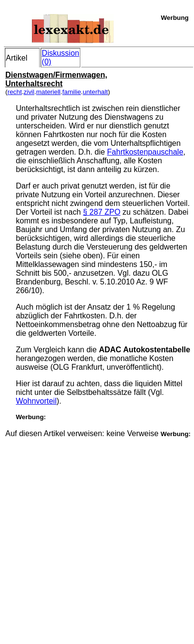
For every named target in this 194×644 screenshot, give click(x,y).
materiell (48, 92)
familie (72, 92)
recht (15, 92)
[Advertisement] (96, 534)
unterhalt (95, 92)
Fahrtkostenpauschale (145, 152)
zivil (29, 92)
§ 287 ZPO (102, 212)
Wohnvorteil (36, 401)
